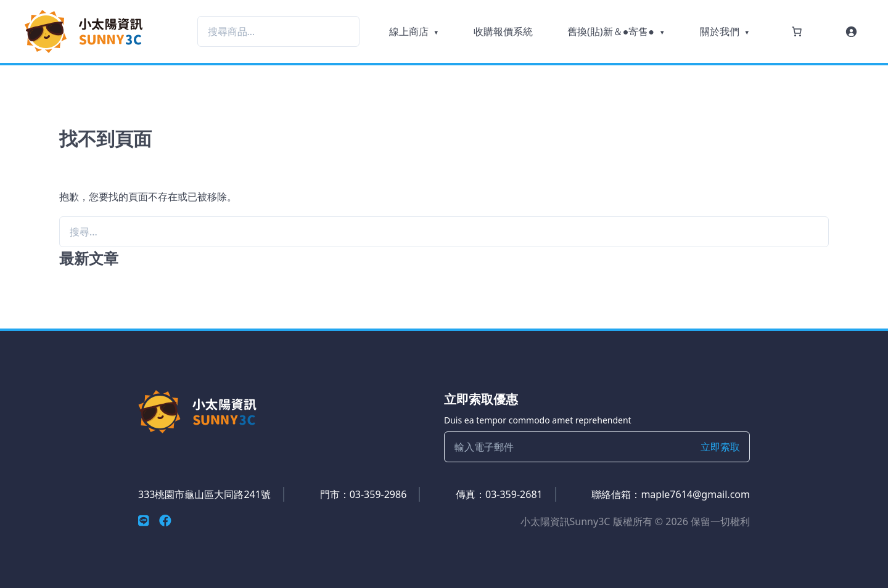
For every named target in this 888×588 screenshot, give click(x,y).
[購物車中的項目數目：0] (797, 31)
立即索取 (720, 447)
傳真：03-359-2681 (499, 494)
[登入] (851, 31)
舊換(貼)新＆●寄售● (611, 31)
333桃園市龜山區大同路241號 (204, 494)
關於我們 (720, 31)
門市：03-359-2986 (364, 494)
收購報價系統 (503, 31)
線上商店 (409, 31)
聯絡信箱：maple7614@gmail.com (671, 494)
